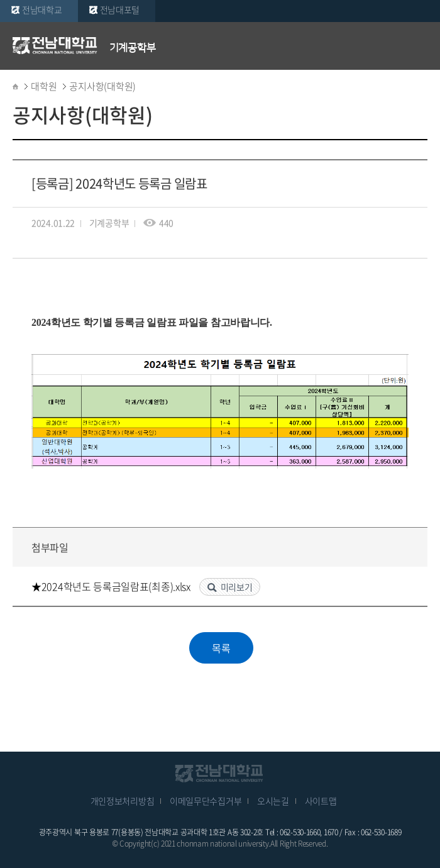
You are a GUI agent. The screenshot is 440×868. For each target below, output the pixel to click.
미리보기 (237, 587)
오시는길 (273, 801)
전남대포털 (120, 9)
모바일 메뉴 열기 (421, 45)
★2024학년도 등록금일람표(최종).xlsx (112, 586)
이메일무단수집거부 (206, 801)
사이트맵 (321, 801)
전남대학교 (42, 9)
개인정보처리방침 (123, 801)
